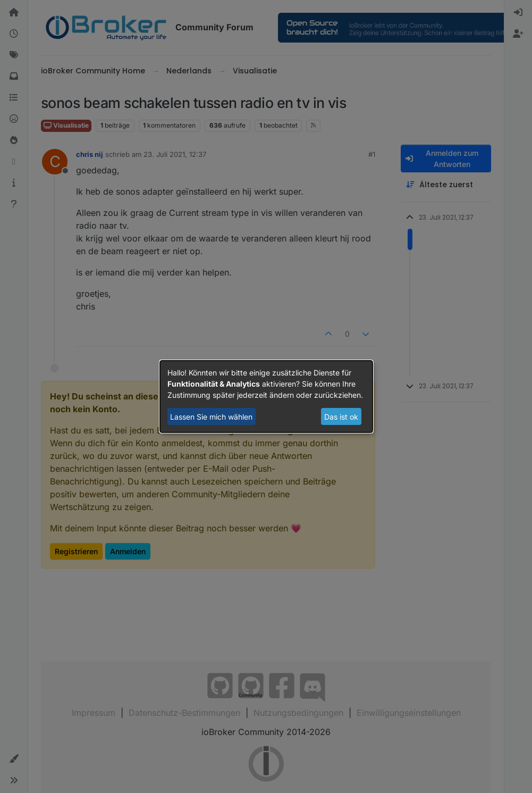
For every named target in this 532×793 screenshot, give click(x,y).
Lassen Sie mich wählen (211, 417)
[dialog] (266, 397)
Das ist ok (341, 417)
